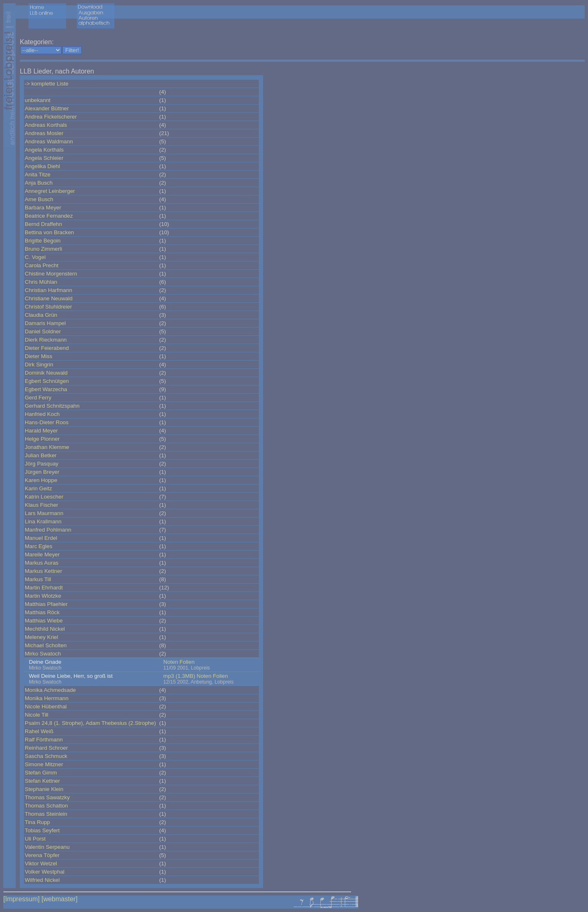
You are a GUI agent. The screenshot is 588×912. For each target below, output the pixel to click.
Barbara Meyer (43, 208)
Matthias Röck (42, 612)
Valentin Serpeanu (47, 847)
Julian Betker (41, 455)
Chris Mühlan (41, 282)
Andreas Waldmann (49, 141)
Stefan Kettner (42, 781)
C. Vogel (35, 257)
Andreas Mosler (44, 133)
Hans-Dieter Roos (47, 422)
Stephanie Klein (44, 789)
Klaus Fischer (41, 505)
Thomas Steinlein (46, 814)
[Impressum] (21, 899)
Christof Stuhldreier (48, 307)
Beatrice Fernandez (49, 216)
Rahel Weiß (39, 731)
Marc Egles (39, 546)
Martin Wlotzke (43, 596)
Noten (171, 662)
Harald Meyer (41, 431)
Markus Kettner (43, 571)
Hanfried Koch (42, 414)
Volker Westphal (45, 872)
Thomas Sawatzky (47, 797)
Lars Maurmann (44, 513)
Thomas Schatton (46, 806)
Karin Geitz (38, 488)
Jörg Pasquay (42, 464)
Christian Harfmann (49, 290)
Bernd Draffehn (43, 224)
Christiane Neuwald (49, 298)
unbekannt (38, 100)
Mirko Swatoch (43, 654)
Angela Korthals (44, 150)
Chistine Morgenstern (51, 274)
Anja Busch (39, 183)
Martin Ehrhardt (44, 588)
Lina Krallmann (43, 521)
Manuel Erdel (41, 538)
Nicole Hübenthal (46, 707)
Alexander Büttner (47, 108)
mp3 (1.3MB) (179, 676)
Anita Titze (38, 175)
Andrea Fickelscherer (51, 117)
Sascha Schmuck (46, 756)
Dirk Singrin (39, 365)
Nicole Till (37, 715)
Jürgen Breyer (42, 472)
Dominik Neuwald (46, 373)
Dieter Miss (39, 356)
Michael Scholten (46, 645)
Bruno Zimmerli (43, 249)
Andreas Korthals (46, 125)
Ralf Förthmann (44, 740)
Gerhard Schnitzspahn (52, 406)
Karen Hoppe (41, 480)
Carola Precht (42, 265)
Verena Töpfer (42, 855)
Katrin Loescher (44, 497)
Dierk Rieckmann (46, 340)
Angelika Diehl (42, 166)
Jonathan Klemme (47, 447)
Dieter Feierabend (47, 348)
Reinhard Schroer (46, 748)
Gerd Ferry (38, 398)
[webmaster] (59, 899)
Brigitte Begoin (43, 241)
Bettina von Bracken (49, 232)
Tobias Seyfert (42, 830)
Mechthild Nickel (45, 629)
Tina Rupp (37, 822)
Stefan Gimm (41, 773)
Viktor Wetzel (41, 863)
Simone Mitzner (44, 764)
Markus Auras (41, 563)
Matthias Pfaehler (46, 604)
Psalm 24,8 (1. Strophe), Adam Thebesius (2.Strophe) (90, 723)
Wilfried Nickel (42, 880)
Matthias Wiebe (44, 621)
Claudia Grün (41, 315)
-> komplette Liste (47, 84)
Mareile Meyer (42, 555)
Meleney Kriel (41, 637)
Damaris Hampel (45, 323)
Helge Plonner (42, 439)
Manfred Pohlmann (48, 530)
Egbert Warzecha (46, 389)
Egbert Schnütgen (47, 381)
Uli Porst (35, 839)
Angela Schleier (44, 158)
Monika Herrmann (47, 698)
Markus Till (38, 579)
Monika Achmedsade (50, 690)
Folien (187, 662)
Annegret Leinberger (50, 191)
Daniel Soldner (43, 331)
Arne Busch (39, 199)
